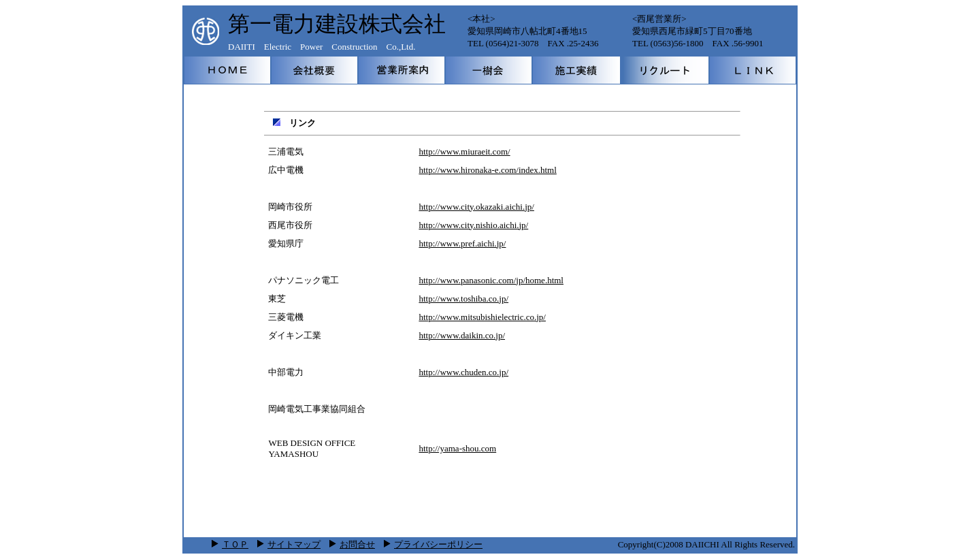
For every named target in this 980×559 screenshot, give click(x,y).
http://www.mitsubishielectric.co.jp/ (482, 317)
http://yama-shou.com (457, 448)
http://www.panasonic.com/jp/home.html (491, 280)
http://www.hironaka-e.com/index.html (487, 170)
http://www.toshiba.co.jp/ (463, 299)
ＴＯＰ (235, 544)
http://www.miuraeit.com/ (464, 151)
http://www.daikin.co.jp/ (462, 335)
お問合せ (357, 544)
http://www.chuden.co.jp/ (463, 372)
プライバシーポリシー (433, 544)
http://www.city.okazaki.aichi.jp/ (476, 207)
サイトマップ (294, 544)
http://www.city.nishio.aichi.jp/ (473, 225)
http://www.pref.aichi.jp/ (462, 243)
